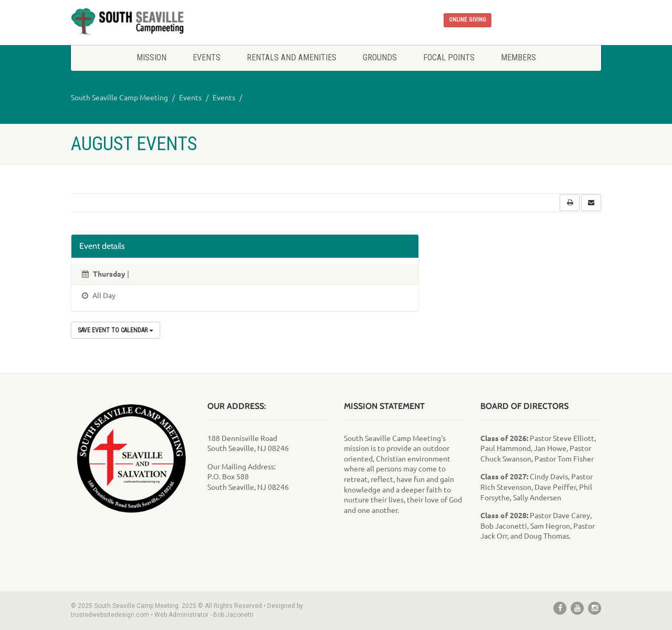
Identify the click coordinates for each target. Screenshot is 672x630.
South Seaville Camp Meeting (119, 97)
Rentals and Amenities (292, 57)
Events (207, 57)
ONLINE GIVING (468, 20)
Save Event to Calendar (115, 330)
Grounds (380, 57)
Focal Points (449, 57)
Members (518, 57)
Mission (151, 57)
